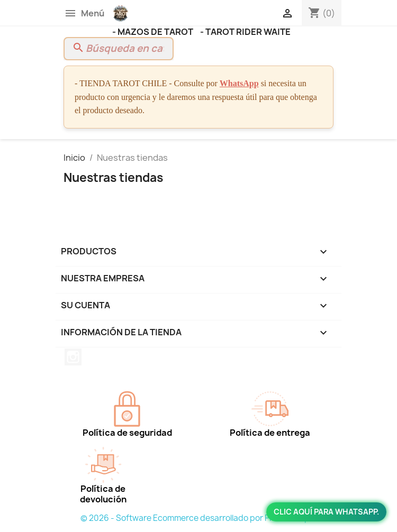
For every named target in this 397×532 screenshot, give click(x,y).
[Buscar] (119, 49)
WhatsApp (239, 83)
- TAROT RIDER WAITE (245, 32)
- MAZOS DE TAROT (154, 32)
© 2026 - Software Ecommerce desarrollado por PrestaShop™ (199, 518)
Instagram (73, 357)
